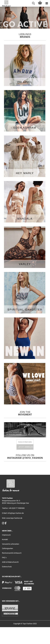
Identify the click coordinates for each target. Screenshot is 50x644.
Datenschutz (7, 583)
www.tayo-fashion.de (14, 535)
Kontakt (5, 556)
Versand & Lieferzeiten (11, 561)
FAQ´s (4, 574)
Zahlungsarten (7, 565)
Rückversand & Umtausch (12, 570)
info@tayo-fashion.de (16, 530)
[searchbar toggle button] (33, 3)
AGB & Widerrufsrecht (10, 579)
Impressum (6, 552)
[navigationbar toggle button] (47, 3)
